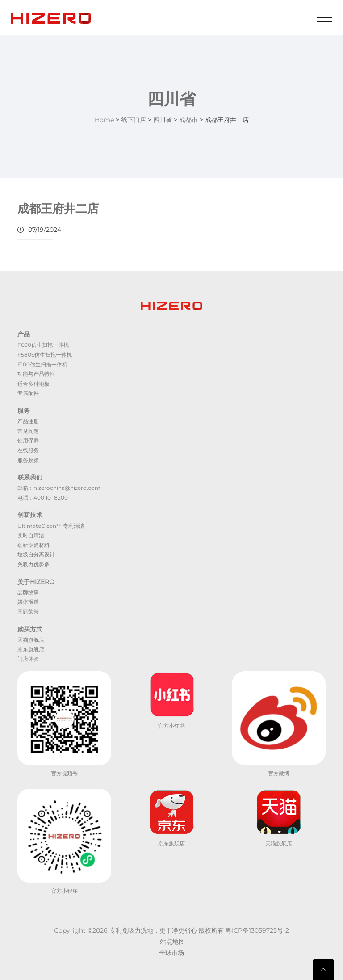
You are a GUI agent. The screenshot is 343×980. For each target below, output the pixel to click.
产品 (24, 334)
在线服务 (28, 450)
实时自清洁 (31, 535)
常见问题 (28, 431)
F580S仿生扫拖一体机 (45, 355)
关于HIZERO (36, 582)
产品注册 (28, 421)
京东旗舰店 (31, 649)
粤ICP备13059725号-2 (257, 930)
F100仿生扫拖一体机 (42, 364)
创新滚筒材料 (33, 545)
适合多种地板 (33, 384)
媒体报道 (28, 602)
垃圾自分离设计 (36, 554)
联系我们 (30, 477)
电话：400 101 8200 (43, 498)
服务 (24, 411)
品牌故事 (28, 592)
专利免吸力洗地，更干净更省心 (153, 930)
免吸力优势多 (33, 564)
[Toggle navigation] (324, 17)
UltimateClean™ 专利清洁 (51, 526)
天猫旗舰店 (31, 640)
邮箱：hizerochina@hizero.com (59, 488)
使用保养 (28, 440)
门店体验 (28, 659)
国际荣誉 (28, 612)
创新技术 (30, 515)
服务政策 (28, 460)
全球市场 (171, 953)
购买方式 (30, 629)
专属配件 (28, 393)
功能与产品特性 (36, 374)
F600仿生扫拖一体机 (43, 345)
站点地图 (172, 942)
